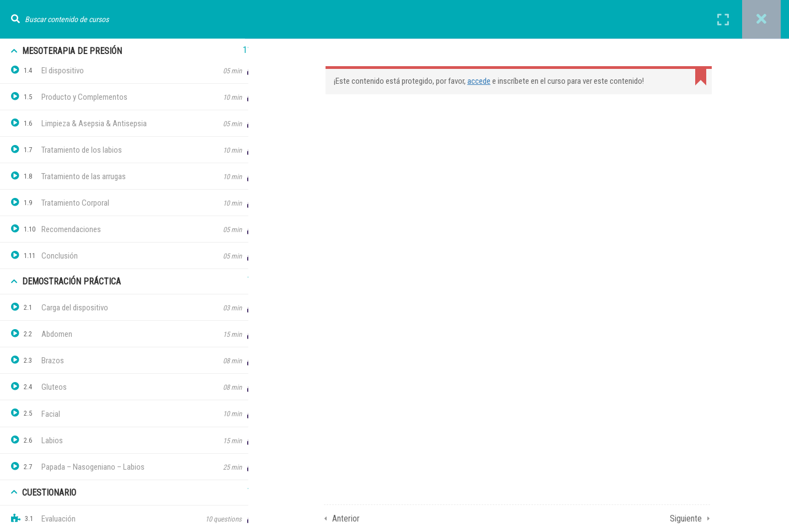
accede (486, 81)
